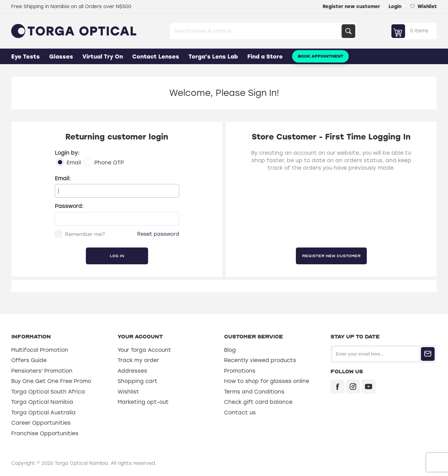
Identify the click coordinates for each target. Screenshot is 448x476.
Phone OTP (109, 163)
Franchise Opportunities (45, 433)
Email (74, 163)
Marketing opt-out (143, 402)
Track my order (138, 360)
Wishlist (128, 392)
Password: (69, 206)
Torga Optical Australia (43, 412)
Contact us (240, 412)
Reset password (158, 234)
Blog (230, 350)
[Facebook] (337, 386)
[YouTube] (369, 386)
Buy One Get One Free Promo (51, 381)
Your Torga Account (144, 350)
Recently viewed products (260, 360)
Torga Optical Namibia (42, 402)
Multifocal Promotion (40, 350)
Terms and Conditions (254, 392)
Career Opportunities (41, 423)
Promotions (240, 371)
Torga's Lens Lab (213, 57)
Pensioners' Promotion (42, 371)
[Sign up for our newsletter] (376, 354)
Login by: (67, 153)
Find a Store (265, 57)
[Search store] (256, 31)
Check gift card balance (258, 402)
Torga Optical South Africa (48, 392)
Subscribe (428, 354)
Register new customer (351, 7)
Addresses (132, 371)
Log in (117, 256)
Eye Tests (26, 57)
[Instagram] (353, 386)
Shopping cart (138, 381)
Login (395, 7)
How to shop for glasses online (267, 381)
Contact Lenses (156, 57)
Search (348, 31)
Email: (63, 178)
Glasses (61, 57)
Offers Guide (29, 360)
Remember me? (85, 234)
